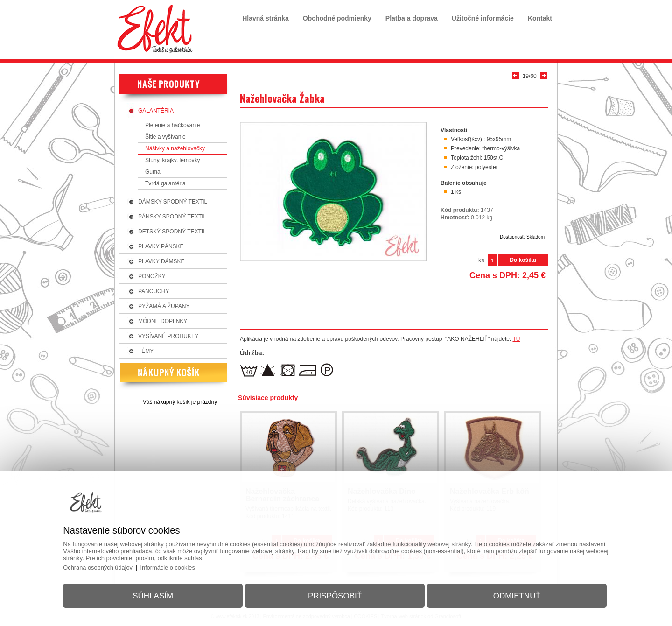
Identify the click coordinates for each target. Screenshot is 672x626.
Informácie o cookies (173, 566)
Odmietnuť (514, 595)
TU (516, 339)
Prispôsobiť (335, 595)
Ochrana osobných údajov (102, 566)
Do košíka (523, 260)
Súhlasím (156, 595)
